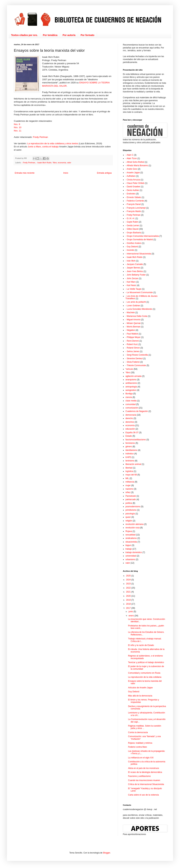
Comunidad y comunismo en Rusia (144, 673)
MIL (127, 478)
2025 (129, 576)
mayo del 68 (131, 475)
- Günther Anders (133, 243)
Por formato (87, 35)
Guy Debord (134, 692)
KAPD (128, 457)
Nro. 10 (18, 127)
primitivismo (131, 510)
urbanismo (130, 559)
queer (128, 517)
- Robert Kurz (132, 344)
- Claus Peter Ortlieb (135, 183)
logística (129, 471)
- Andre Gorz (131, 169)
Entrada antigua (104, 173)
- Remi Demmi (132, 341)
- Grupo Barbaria (133, 233)
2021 (129, 592)
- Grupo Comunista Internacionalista (142, 236)
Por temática (50, 35)
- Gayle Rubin (132, 222)
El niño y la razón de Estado (141, 645)
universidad (131, 556)
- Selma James (132, 351)
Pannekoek (131, 496)
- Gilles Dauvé (132, 229)
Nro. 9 (17, 124)
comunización (132, 408)
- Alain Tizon (131, 158)
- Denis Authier (132, 190)
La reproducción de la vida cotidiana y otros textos (53, 143)
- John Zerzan (132, 278)
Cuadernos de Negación (137, 411)
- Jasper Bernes (133, 268)
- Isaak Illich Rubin (44, 163)
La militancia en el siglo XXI (141, 758)
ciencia (129, 397)
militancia (130, 482)
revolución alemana (134, 524)
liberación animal (133, 464)
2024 (129, 580)
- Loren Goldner (133, 306)
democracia (131, 415)
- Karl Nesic (131, 285)
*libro (55, 163)
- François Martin (133, 211)
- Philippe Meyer (133, 337)
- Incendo (130, 250)
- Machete (130, 313)
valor (69, 163)
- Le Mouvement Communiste (139, 292)
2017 (129, 608)
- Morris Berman (133, 327)
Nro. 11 (18, 131)
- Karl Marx (131, 282)
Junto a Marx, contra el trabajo (43, 147)
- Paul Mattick (132, 334)
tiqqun (128, 545)
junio (131, 612)
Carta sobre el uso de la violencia (143, 795)
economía (62, 163)
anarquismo (131, 380)
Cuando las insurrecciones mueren (144, 780)
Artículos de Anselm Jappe (140, 688)
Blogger (107, 853)
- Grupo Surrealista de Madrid (139, 240)
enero (132, 616)
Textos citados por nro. (24, 35)
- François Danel (133, 204)
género (129, 447)
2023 (129, 584)
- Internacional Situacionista (138, 254)
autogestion (131, 390)
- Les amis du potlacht (136, 302)
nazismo (129, 489)
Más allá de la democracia (140, 696)
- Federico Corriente (135, 201)
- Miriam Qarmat (133, 323)
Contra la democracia (138, 732)
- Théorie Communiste (136, 365)
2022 (129, 588)
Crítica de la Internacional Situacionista (146, 784)
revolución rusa (132, 528)
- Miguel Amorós (133, 320)
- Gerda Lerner (132, 226)
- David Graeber (133, 187)
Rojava (129, 531)
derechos (130, 422)
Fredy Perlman (40, 137)
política (129, 503)
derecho (129, 418)
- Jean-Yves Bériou (134, 271)
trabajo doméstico (134, 552)
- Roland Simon (133, 348)
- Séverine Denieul (134, 359)
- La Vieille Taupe (133, 289)
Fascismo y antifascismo (139, 776)
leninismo (130, 461)
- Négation (130, 330)
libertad (129, 468)
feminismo (130, 443)
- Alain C (129, 155)
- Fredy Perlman (28, 163)
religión (129, 521)
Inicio (66, 173)
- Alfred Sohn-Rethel (135, 162)
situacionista (131, 542)
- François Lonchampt (136, 208)
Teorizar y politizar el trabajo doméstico (146, 662)
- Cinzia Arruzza (133, 180)
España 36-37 (132, 433)
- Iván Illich (130, 261)
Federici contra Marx (138, 747)
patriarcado (131, 499)
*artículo (129, 369)
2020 (129, 596)
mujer (128, 485)
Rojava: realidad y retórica (140, 743)
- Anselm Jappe (133, 173)
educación (130, 429)
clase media (131, 401)
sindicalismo (131, 538)
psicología (130, 514)
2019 (129, 600)
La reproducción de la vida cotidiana (145, 677)
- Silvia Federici (133, 362)
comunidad (131, 404)
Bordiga (129, 394)
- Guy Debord (132, 247)
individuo (130, 454)
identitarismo (131, 450)
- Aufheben (130, 176)
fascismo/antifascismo (136, 440)
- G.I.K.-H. (130, 218)
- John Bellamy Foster (136, 275)
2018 (129, 604)
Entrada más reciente (25, 173)
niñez (128, 492)
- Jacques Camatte (134, 264)
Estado (129, 436)
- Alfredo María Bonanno (137, 166)
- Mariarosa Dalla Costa (136, 316)
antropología (131, 387)
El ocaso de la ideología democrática (145, 772)
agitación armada (133, 376)
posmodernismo (133, 507)
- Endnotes (130, 194)
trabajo (129, 549)
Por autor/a (69, 35)
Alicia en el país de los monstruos (144, 768)
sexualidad (130, 535)
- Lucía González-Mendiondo (139, 309)
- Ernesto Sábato (133, 197)
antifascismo (131, 383)
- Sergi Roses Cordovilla (137, 355)
